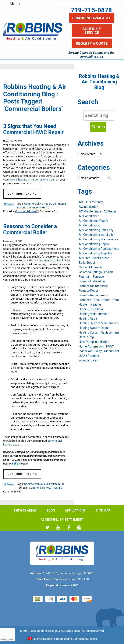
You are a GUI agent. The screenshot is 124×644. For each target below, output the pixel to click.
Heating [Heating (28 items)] (96, 305)
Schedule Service (92, 31)
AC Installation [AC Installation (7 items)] (88, 207)
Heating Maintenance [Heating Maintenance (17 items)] (93, 314)
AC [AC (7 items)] (81, 202)
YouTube (58, 527)
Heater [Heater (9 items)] (83, 305)
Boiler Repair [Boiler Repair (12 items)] (87, 263)
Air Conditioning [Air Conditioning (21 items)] (89, 225)
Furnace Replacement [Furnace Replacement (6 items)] (94, 295)
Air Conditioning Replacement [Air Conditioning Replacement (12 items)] (99, 249)
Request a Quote (92, 43)
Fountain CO (57, 484)
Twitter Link (9, 204)
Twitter (48, 527)
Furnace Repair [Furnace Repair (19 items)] (89, 291)
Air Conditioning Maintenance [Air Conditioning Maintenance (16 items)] (99, 239)
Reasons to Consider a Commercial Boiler (30, 229)
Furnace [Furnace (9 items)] (98, 277)
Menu (15, 4)
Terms (11, 640)
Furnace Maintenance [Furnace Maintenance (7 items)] (93, 286)
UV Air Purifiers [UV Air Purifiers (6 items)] (89, 356)
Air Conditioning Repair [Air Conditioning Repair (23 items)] (94, 244)
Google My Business (79, 527)
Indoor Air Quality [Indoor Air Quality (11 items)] (90, 351)
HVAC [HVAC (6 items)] (110, 346)
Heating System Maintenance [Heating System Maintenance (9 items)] (99, 323)
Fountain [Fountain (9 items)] (85, 277)
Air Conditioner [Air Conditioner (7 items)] (89, 216)
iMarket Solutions (44, 639)
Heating (58, 488)
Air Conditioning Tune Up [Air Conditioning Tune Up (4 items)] (95, 253)
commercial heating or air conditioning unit (29, 180)
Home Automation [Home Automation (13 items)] (91, 346)
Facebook (69, 527)
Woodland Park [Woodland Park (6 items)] (89, 360)
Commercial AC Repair (38, 204)
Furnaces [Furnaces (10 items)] (85, 300)
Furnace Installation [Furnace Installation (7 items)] (92, 281)
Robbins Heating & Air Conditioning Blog (99, 82)
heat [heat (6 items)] (116, 300)
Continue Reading (22, 194)
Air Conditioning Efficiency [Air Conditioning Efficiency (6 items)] (96, 230)
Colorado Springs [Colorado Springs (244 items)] (90, 272)
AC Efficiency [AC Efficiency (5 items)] (94, 202)
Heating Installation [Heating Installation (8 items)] (92, 309)
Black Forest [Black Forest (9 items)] (101, 258)
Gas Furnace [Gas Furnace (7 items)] (102, 300)
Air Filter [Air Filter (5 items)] (84, 258)
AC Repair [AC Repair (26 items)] (110, 211)
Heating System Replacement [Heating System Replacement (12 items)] (99, 332)
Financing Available (92, 18)
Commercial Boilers (36, 484)
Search (98, 127)
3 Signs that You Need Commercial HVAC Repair (33, 129)
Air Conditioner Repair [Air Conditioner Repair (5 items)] (93, 221)
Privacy (4, 640)
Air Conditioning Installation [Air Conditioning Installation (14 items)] (97, 235)
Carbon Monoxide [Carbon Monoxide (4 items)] (91, 267)
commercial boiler (50, 260)
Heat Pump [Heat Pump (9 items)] (86, 337)
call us (16, 464)
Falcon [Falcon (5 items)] (109, 272)
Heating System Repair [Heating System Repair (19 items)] (94, 328)
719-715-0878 (91, 10)
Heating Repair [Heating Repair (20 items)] (89, 319)
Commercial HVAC (38, 208)
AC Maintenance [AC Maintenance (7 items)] (90, 211)
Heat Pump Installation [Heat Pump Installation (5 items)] (94, 342)
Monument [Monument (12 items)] (112, 351)
